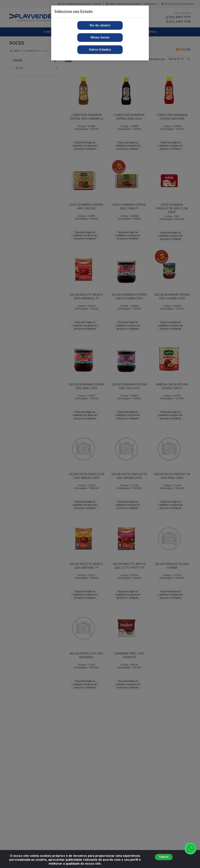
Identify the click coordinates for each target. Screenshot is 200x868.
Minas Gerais (100, 37)
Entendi (164, 857)
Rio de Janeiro (100, 25)
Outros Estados (100, 50)
